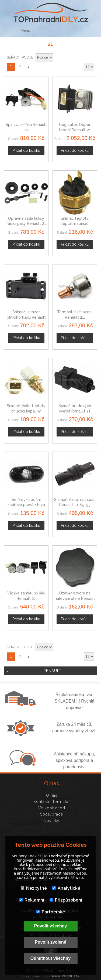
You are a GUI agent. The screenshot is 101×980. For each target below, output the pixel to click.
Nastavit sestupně (58, 58)
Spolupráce (52, 814)
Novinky (52, 821)
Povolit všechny (51, 926)
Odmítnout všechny (50, 958)
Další (28, 67)
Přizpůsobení (66, 900)
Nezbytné (34, 888)
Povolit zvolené (50, 942)
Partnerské (51, 912)
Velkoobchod (52, 808)
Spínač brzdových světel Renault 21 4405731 (75, 411)
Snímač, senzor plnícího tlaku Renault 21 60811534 (26, 317)
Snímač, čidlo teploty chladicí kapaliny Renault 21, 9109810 (26, 411)
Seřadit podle (20, 57)
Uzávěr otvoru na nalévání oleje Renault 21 (75, 598)
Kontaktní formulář (52, 802)
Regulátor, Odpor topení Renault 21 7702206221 (75, 130)
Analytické (66, 888)
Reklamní (32, 900)
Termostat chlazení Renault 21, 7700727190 (75, 317)
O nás (52, 795)
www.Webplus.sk (65, 976)
